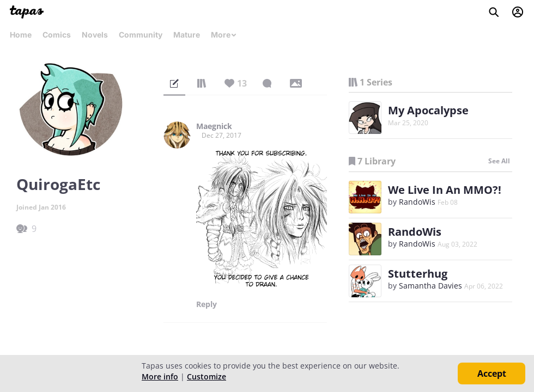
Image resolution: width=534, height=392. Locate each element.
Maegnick (214, 126)
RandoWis (417, 202)
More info (160, 376)
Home (21, 35)
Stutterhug (418, 274)
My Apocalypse (428, 110)
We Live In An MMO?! (445, 190)
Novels (95, 35)
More (224, 35)
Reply (207, 304)
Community (141, 35)
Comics (57, 35)
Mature (187, 35)
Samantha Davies (430, 286)
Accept (492, 373)
